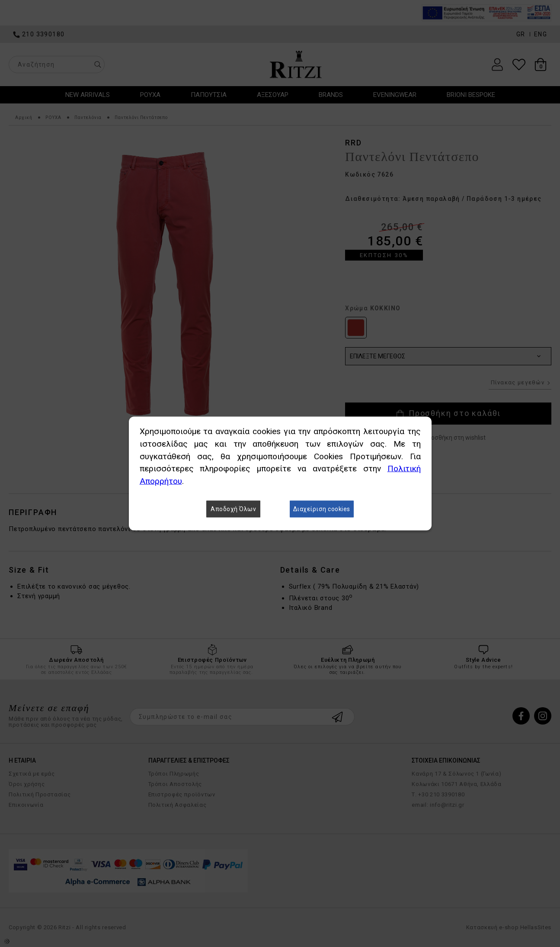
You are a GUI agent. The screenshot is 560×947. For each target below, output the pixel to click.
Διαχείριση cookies (322, 509)
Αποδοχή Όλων (233, 509)
